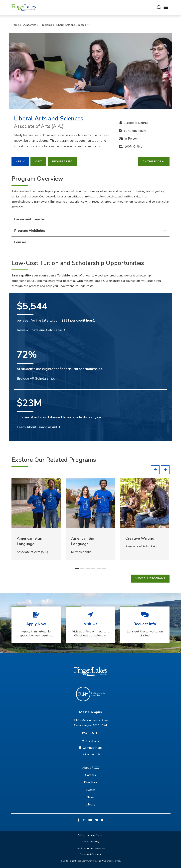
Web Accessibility (90, 842)
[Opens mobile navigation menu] (166, 7)
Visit (38, 162)
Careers (90, 775)
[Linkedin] (96, 820)
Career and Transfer (90, 219)
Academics (30, 25)
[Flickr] (102, 820)
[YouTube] (90, 820)
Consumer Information (90, 854)
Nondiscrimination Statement (91, 848)
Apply (20, 162)
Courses (90, 242)
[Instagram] (84, 820)
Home (15, 25)
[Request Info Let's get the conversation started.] (145, 625)
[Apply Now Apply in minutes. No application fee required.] (36, 625)
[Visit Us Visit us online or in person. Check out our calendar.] (90, 625)
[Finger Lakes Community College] (24, 7)
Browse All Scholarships (36, 378)
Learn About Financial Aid (37, 427)
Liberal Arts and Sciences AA (73, 25)
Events (91, 790)
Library (91, 804)
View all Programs (150, 578)
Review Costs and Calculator (39, 330)
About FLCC (90, 768)
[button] (155, 470)
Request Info (62, 162)
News (90, 797)
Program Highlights (90, 231)
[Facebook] (79, 820)
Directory (90, 782)
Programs (46, 25)
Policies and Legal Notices (91, 835)
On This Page (154, 162)
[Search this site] (159, 7)
